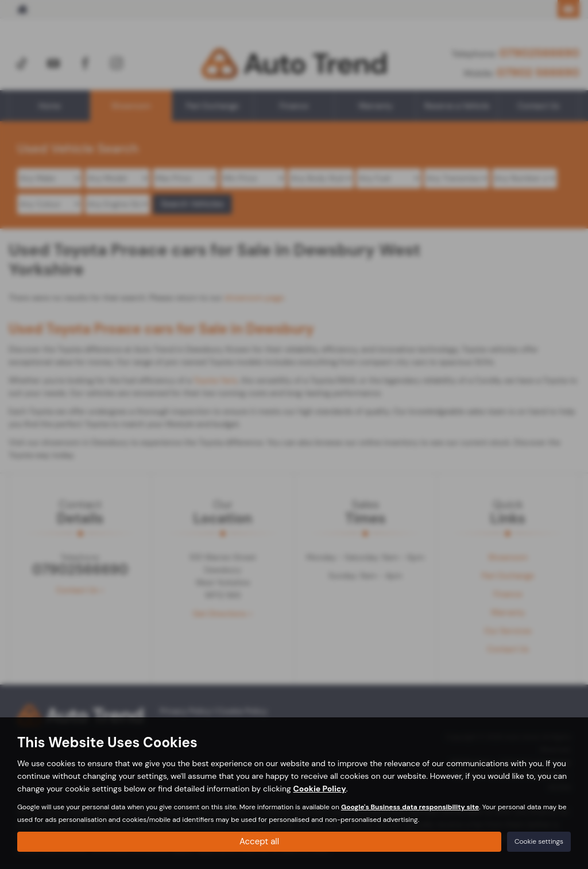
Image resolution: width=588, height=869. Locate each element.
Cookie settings (539, 841)
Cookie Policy (319, 787)
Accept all (260, 841)
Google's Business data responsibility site (410, 806)
